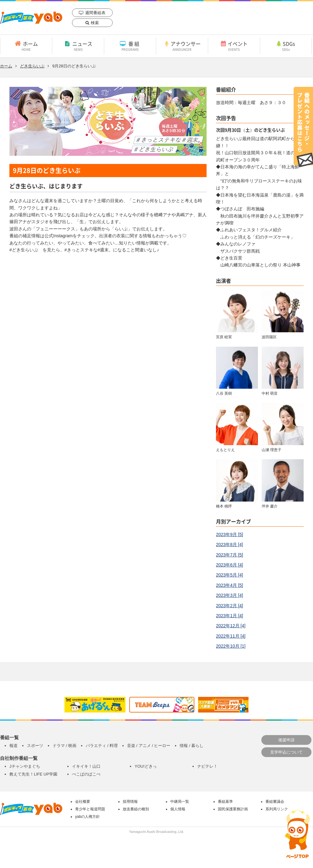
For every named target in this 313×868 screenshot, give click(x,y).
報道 (13, 746)
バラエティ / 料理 (102, 746)
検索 (95, 23)
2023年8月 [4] (229, 544)
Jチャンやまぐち (25, 766)
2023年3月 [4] (229, 595)
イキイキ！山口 (86, 766)
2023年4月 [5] (229, 585)
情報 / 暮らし (192, 746)
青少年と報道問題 (90, 809)
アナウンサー (182, 46)
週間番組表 (95, 13)
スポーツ (35, 746)
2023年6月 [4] (229, 565)
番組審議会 (275, 802)
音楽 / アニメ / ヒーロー (149, 746)
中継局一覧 (180, 802)
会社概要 (83, 802)
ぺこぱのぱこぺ (86, 774)
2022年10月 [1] (231, 646)
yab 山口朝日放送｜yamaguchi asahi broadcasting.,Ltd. (31, 18)
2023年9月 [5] (229, 534)
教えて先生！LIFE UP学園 (33, 774)
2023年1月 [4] (229, 616)
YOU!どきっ (146, 766)
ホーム (26, 46)
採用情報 (130, 802)
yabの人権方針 (87, 817)
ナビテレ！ (207, 766)
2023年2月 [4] (229, 606)
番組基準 (225, 802)
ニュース (78, 46)
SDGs (286, 46)
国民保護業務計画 (233, 809)
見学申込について (286, 752)
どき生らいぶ (32, 66)
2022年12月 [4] (231, 626)
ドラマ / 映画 (64, 746)
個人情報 (178, 809)
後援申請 (286, 740)
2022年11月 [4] (231, 636)
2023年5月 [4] (229, 575)
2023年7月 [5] (229, 555)
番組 (130, 46)
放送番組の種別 (136, 809)
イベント (234, 46)
